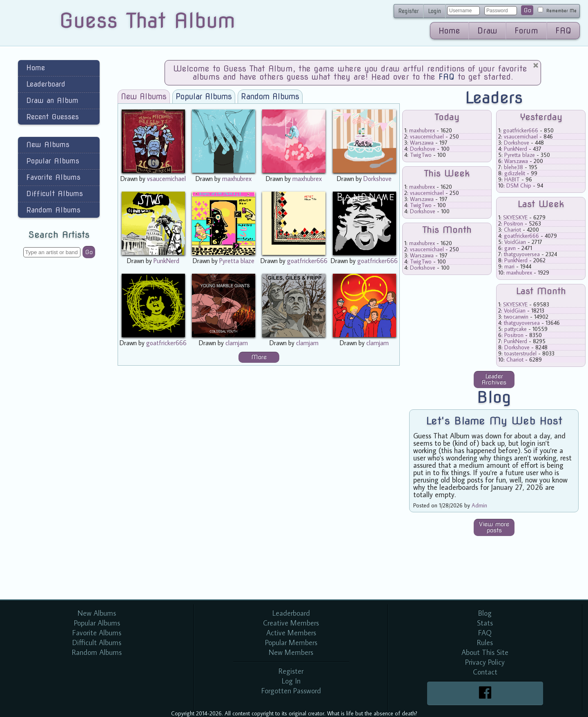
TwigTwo (421, 155)
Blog (485, 613)
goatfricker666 (307, 261)
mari (509, 266)
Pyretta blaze (237, 261)
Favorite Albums (53, 177)
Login (434, 11)
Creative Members (291, 623)
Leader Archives (494, 379)
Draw (487, 31)
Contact (485, 672)
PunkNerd (166, 261)
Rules (485, 642)
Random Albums (53, 210)
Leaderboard (46, 84)
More (259, 357)
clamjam (237, 343)
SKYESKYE (515, 217)
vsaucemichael (166, 179)
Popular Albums (53, 161)
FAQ (563, 31)
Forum (526, 31)
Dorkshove (378, 179)
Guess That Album (147, 20)
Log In (291, 681)
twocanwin (516, 317)
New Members (291, 652)
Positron (513, 223)
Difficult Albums (55, 193)
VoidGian (515, 242)
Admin (479, 505)
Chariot (512, 230)
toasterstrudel (520, 353)
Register (409, 11)
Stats (485, 623)
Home (449, 31)
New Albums (48, 144)
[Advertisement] (59, 394)
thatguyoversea (522, 254)
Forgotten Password (291, 691)
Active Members (291, 633)
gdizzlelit (515, 173)
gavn (510, 248)
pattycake (516, 329)
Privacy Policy (485, 662)
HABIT (512, 179)
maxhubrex (237, 179)
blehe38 (513, 167)
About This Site (485, 652)
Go (527, 10)
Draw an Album (52, 100)
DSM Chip (519, 185)
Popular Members (291, 642)
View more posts (494, 527)
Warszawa (422, 143)
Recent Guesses (52, 117)
